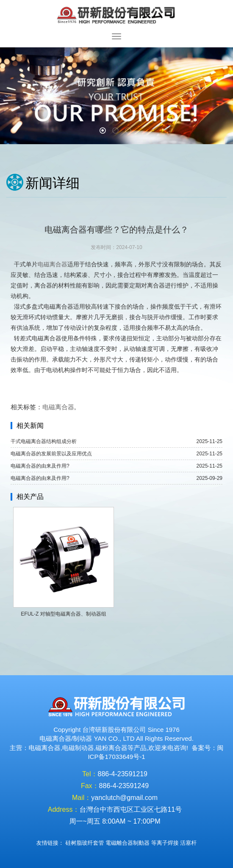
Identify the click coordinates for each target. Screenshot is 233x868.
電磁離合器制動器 (128, 843)
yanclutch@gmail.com (124, 798)
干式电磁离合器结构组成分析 (44, 441)
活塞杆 (188, 843)
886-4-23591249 (124, 786)
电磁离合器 (53, 264)
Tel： (90, 774)
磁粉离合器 (112, 748)
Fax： (90, 786)
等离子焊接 (165, 843)
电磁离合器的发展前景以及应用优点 (51, 454)
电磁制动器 (78, 748)
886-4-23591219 (123, 774)
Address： (64, 809)
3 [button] (129, 131)
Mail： (82, 798)
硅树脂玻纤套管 (85, 843)
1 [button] (104, 131)
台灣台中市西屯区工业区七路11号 (130, 809)
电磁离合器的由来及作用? (40, 466)
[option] (116, 96)
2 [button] (116, 131)
